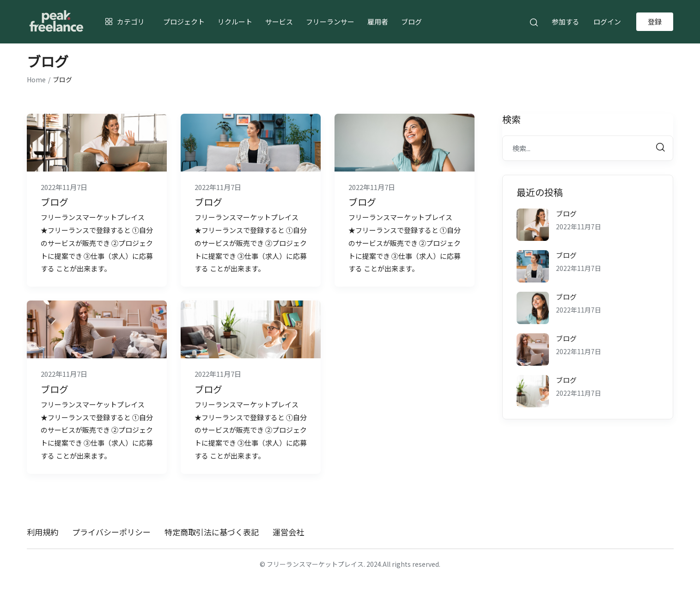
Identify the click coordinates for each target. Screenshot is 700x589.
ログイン (607, 21)
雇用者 (378, 21)
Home (36, 80)
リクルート (235, 21)
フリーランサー (330, 21)
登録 (655, 21)
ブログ (411, 21)
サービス (279, 21)
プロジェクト (184, 21)
